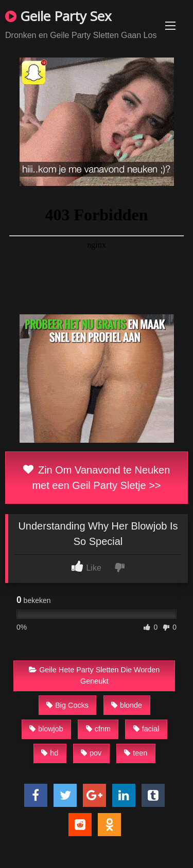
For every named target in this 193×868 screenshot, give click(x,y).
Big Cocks (67, 705)
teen (136, 753)
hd (50, 753)
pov (91, 753)
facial (146, 729)
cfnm (98, 729)
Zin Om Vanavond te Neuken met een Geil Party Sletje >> (97, 478)
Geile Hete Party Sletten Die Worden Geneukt (94, 675)
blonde (127, 705)
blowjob (46, 729)
